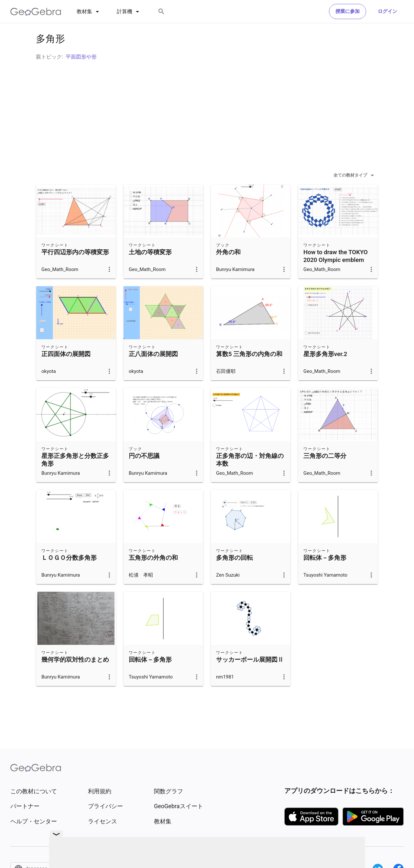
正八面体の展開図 (153, 370)
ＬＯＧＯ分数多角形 (69, 574)
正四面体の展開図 (66, 370)
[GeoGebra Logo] (36, 12)
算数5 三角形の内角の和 (249, 370)
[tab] (89, 12)
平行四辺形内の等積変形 (75, 268)
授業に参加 (348, 11)
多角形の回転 (234, 574)
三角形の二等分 (325, 472)
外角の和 (228, 268)
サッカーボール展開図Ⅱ (250, 676)
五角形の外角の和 (153, 574)
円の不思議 (144, 472)
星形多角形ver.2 (325, 370)
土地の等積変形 (150, 268)
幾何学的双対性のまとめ (75, 676)
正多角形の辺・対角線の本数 (250, 476)
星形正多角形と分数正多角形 (75, 476)
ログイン (387, 11)
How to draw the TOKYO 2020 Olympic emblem (336, 272)
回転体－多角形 (325, 574)
